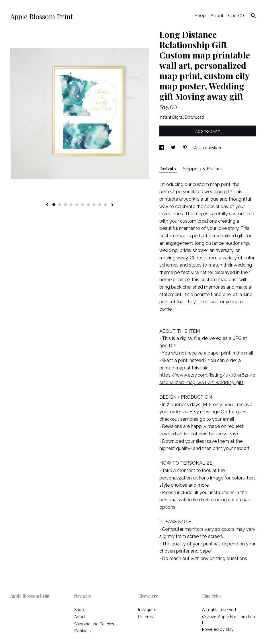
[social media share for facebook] (162, 148)
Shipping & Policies (203, 169)
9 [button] (100, 205)
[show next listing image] (112, 205)
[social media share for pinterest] (185, 148)
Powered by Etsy (218, 629)
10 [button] (105, 205)
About (217, 16)
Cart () (236, 16)
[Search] (254, 16)
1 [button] (54, 205)
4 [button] (71, 205)
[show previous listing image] (47, 205)
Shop (200, 16)
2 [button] (60, 205)
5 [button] (77, 205)
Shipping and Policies (94, 624)
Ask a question (208, 148)
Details (168, 169)
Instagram (147, 610)
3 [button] (65, 205)
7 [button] (88, 205)
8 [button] (94, 205)
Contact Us (84, 631)
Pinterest (146, 617)
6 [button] (83, 205)
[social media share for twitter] (174, 148)
